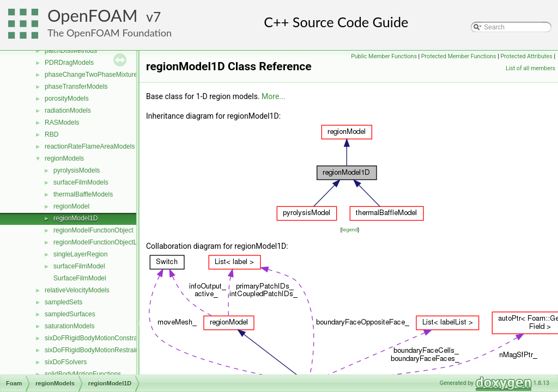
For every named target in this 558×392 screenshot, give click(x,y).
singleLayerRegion (80, 254)
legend (350, 229)
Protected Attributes (526, 56)
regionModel (71, 206)
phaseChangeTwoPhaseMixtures (93, 75)
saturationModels (69, 326)
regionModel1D (75, 218)
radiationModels (68, 111)
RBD (51, 134)
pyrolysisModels (77, 170)
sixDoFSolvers (66, 362)
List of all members (530, 68)
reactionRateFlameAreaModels (90, 146)
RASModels (62, 122)
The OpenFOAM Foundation (110, 33)
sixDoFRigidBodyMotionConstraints (96, 338)
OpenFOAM (93, 16)
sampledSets (63, 302)
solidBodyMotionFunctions (83, 374)
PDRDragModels (69, 63)
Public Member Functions (384, 56)
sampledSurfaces (70, 314)
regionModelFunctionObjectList (98, 242)
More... (273, 96)
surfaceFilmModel (79, 266)
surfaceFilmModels (81, 182)
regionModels (64, 158)
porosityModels (67, 99)
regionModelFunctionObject (93, 230)
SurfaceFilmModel (80, 278)
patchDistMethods (71, 51)
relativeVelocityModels (77, 290)
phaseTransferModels (76, 87)
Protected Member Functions (459, 56)
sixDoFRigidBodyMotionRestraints (94, 350)
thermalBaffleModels (83, 194)
